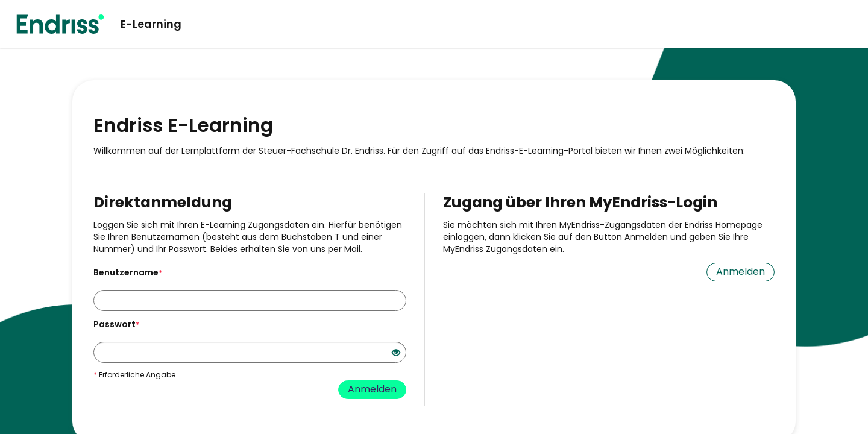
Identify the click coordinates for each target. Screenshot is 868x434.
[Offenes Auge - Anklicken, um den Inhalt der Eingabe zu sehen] (396, 353)
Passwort (116, 324)
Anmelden (372, 389)
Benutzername (128, 272)
